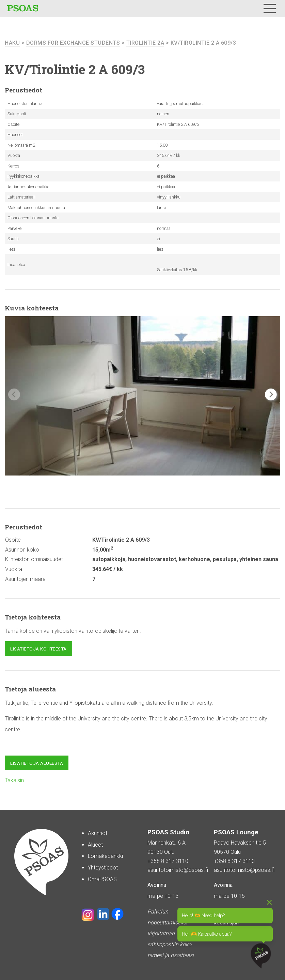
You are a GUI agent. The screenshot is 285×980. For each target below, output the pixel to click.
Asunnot (98, 833)
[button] (271, 394)
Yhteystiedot (103, 868)
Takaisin (14, 780)
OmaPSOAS (102, 879)
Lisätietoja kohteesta (38, 649)
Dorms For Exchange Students (73, 43)
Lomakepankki (105, 856)
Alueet (95, 845)
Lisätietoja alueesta (37, 763)
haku (12, 43)
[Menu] (270, 9)
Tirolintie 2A (145, 43)
